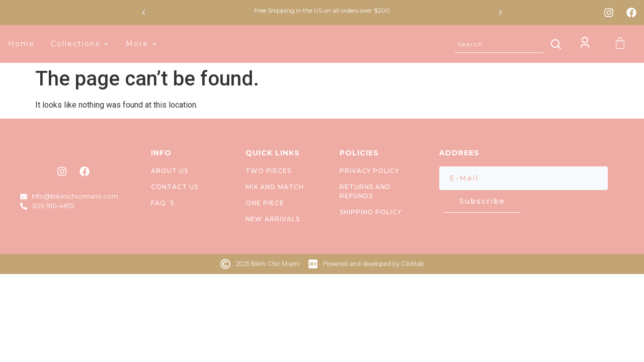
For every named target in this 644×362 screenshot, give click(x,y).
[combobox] (499, 44)
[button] (144, 13)
